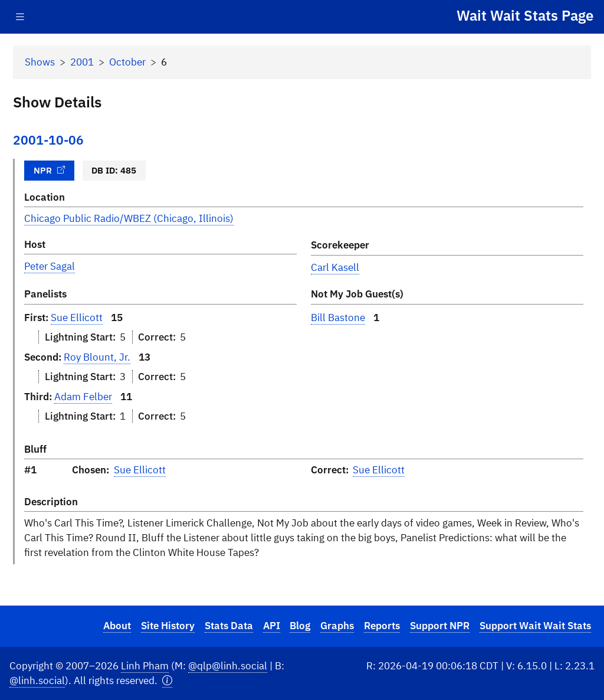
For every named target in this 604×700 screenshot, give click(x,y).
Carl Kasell (335, 267)
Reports (382, 626)
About (117, 626)
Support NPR (440, 626)
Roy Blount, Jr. (97, 357)
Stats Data (229, 626)
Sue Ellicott (77, 318)
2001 (82, 62)
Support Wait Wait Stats (535, 626)
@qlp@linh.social (228, 666)
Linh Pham (145, 666)
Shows (40, 62)
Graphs (337, 626)
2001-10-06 (48, 140)
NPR (50, 170)
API (272, 626)
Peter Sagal (50, 266)
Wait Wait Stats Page (525, 15)
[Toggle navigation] (20, 17)
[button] (167, 681)
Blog (300, 626)
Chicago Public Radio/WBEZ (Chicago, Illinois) (129, 218)
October (127, 62)
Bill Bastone (338, 318)
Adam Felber (83, 397)
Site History (168, 626)
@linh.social (37, 681)
